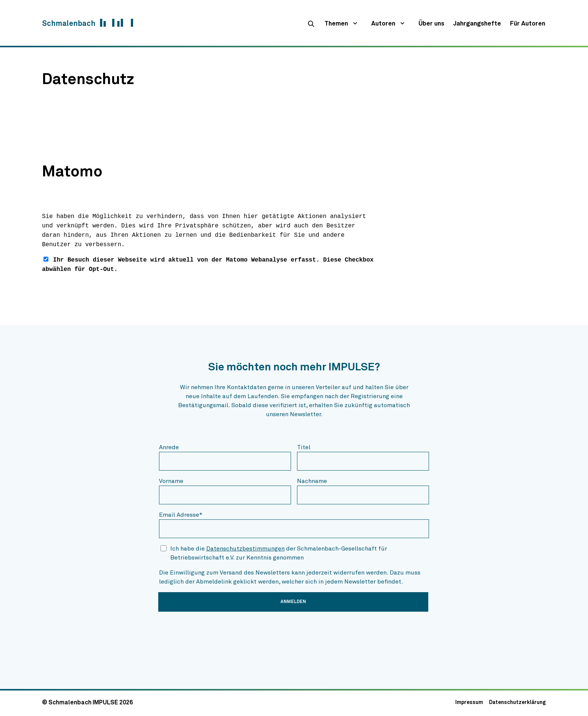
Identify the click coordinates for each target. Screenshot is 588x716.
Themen (336, 24)
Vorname (171, 481)
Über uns (431, 24)
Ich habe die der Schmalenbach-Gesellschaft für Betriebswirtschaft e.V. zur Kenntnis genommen (279, 553)
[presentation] (216, 632)
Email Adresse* (181, 515)
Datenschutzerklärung (517, 702)
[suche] (311, 24)
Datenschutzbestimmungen (245, 549)
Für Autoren (528, 24)
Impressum (469, 702)
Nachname (312, 481)
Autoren (383, 24)
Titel (304, 447)
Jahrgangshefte (477, 24)
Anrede (169, 447)
